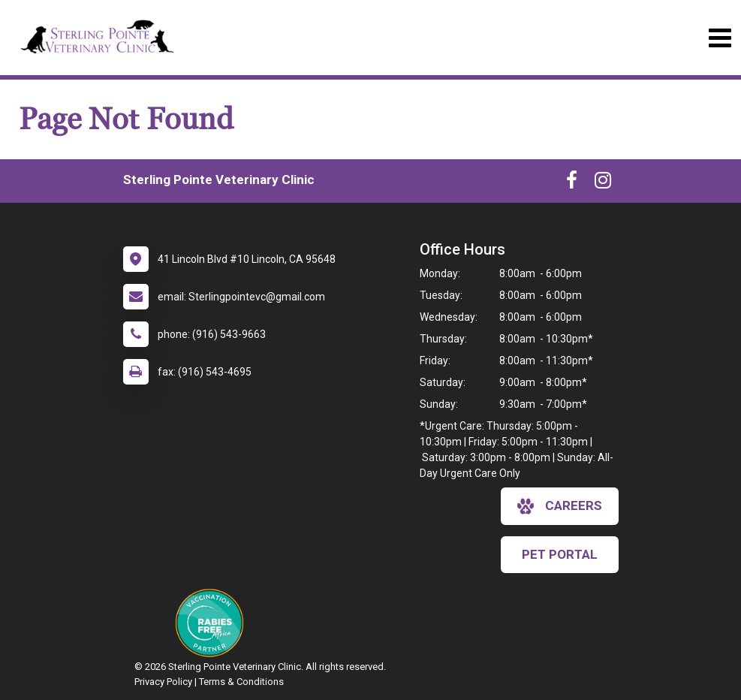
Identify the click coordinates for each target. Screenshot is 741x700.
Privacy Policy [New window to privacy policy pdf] (163, 682)
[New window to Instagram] (603, 183)
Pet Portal (560, 554)
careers (560, 506)
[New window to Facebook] (572, 183)
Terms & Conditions (241, 682)
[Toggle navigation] (720, 38)
